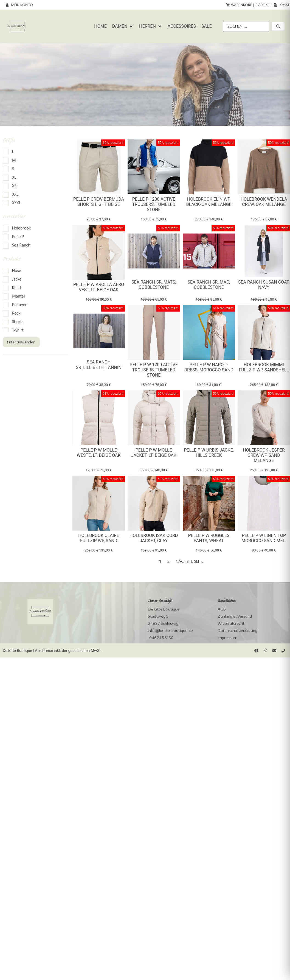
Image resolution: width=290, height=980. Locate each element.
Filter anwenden (21, 342)
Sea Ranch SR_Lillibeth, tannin (99, 365)
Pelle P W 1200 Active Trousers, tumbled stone (154, 370)
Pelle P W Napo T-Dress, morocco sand (209, 367)
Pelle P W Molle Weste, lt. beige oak (99, 453)
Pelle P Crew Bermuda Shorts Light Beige (99, 202)
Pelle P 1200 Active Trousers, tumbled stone (154, 204)
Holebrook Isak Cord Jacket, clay (154, 538)
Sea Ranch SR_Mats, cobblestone (154, 285)
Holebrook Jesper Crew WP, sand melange (264, 455)
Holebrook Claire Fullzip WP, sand (99, 538)
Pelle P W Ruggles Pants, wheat (209, 538)
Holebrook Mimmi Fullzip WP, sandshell (264, 367)
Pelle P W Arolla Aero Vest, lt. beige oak (99, 287)
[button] (123, 26)
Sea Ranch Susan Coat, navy (264, 285)
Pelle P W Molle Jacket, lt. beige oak (154, 453)
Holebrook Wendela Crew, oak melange (264, 202)
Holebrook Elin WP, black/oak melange (209, 202)
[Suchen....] (246, 26)
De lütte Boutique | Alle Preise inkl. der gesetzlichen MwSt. (52, 651)
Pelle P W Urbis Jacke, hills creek (209, 453)
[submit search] (278, 26)
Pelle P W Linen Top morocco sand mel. (264, 538)
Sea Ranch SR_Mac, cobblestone (209, 285)
